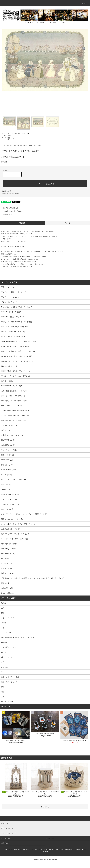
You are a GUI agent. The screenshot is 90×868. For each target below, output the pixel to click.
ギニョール (39, 22)
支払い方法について (16, 850)
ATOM (47, 852)
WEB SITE (27, 22)
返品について (7, 191)
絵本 (28, 134)
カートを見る (50, 838)
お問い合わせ (5, 843)
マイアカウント (6, 838)
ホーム (4, 134)
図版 (9, 137)
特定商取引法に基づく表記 (11, 194)
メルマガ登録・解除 (79, 850)
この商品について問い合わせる (11, 211)
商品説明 (23, 223)
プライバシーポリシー (66, 850)
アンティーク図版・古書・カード (16, 134)
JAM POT (63, 22)
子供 (13, 139)
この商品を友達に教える (9, 208)
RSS (43, 852)
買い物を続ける (6, 214)
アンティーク (51, 22)
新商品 (9, 135)
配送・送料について (28, 850)
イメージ (68, 223)
